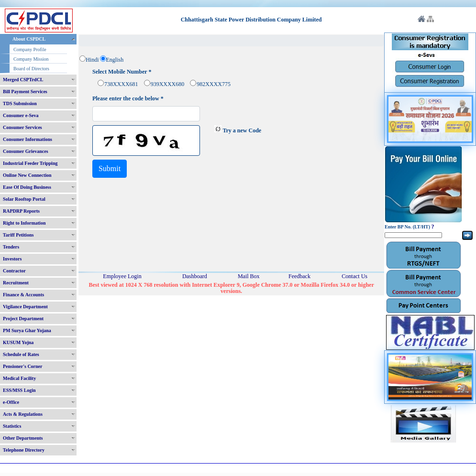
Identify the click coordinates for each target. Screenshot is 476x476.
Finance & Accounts (23, 295)
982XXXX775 (214, 84)
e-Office (11, 402)
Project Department (23, 319)
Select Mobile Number (122, 72)
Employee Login (122, 276)
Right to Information (24, 223)
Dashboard (195, 276)
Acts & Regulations (23, 414)
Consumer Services (22, 127)
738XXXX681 (121, 84)
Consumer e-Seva (21, 115)
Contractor (14, 271)
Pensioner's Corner (23, 366)
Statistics (12, 426)
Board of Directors (31, 69)
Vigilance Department (25, 307)
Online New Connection (27, 175)
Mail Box (249, 276)
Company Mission (31, 59)
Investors (12, 259)
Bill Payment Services (25, 92)
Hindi (92, 60)
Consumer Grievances (26, 151)
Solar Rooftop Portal (24, 199)
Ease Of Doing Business (27, 187)
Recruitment (16, 283)
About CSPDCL (29, 39)
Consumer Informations (28, 139)
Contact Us (354, 276)
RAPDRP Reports (21, 211)
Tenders (11, 247)
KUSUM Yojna (18, 342)
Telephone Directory (24, 450)
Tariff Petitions (18, 235)
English (115, 60)
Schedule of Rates (21, 354)
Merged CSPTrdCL (23, 80)
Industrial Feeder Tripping (30, 163)
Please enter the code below (128, 99)
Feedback (299, 276)
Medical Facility (19, 378)
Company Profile (30, 49)
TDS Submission (20, 103)
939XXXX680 (168, 84)
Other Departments (23, 438)
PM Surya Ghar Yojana (27, 330)
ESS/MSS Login (19, 390)
